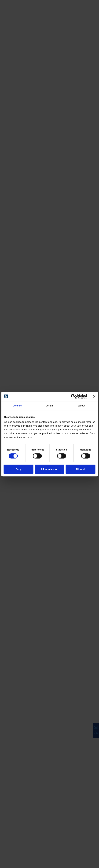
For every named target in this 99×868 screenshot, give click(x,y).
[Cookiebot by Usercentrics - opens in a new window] (73, 396)
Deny (19, 469)
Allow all (80, 469)
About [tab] (82, 406)
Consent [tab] (17, 406)
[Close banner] (94, 396)
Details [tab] (50, 406)
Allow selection (49, 469)
